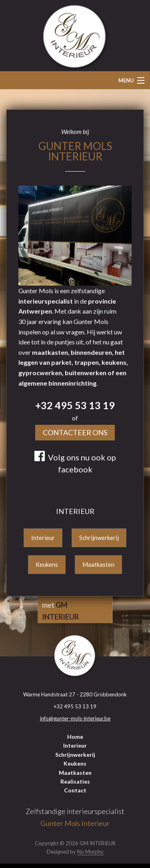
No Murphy (90, 852)
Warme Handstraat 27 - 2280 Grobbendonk (75, 694)
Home (75, 737)
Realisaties (75, 781)
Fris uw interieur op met (72, 605)
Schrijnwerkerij (99, 538)
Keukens (47, 564)
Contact (75, 790)
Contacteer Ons (75, 432)
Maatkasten (98, 564)
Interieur (43, 538)
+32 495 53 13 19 (75, 405)
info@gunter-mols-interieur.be (75, 718)
